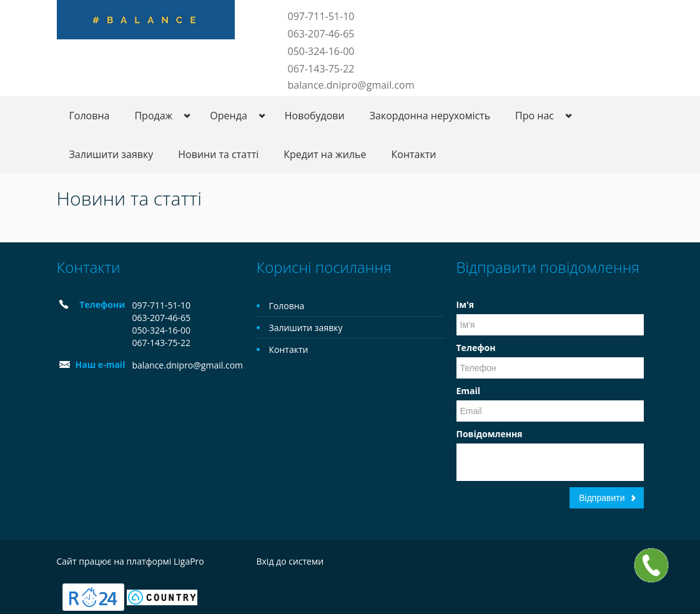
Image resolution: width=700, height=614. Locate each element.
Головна (90, 116)
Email (469, 391)
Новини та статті (218, 154)
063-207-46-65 (321, 34)
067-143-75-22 (321, 69)
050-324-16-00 (321, 51)
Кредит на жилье (325, 154)
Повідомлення (490, 434)
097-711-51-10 (321, 16)
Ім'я (465, 305)
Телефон (476, 348)
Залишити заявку (111, 154)
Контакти (414, 154)
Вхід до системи (290, 561)
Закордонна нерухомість (430, 116)
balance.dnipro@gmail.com (351, 85)
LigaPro (189, 561)
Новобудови (315, 116)
